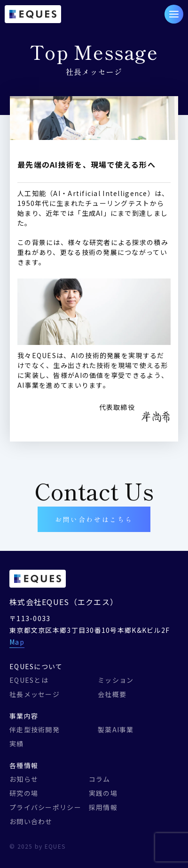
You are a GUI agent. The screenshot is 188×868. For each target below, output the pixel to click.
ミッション (116, 680)
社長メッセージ (35, 694)
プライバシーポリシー (45, 807)
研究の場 (24, 793)
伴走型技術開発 (35, 729)
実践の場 (103, 793)
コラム (100, 779)
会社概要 (112, 694)
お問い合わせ (31, 821)
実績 (17, 744)
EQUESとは (29, 680)
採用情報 (103, 807)
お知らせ (24, 779)
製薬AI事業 (116, 729)
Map (17, 642)
